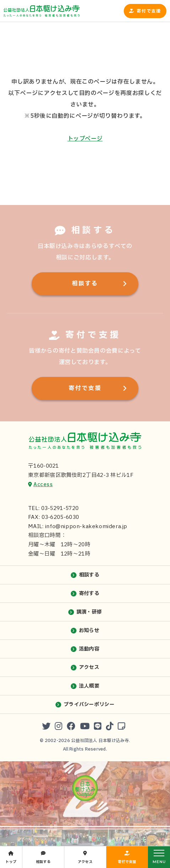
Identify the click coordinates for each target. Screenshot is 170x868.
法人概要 (89, 686)
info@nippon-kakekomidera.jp (86, 527)
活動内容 (89, 649)
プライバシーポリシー (89, 704)
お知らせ (89, 630)
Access (43, 485)
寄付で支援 (149, 11)
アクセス (89, 667)
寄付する (89, 593)
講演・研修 (89, 612)
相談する (85, 284)
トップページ (85, 139)
